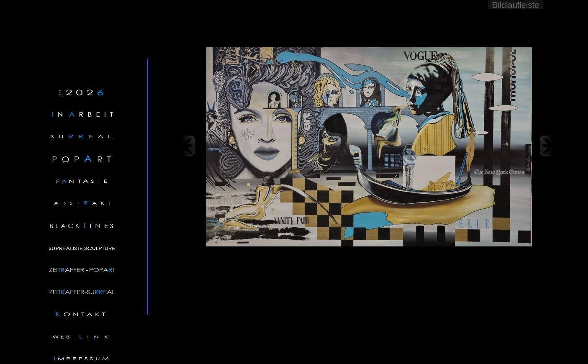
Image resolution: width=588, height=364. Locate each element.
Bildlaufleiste (516, 5)
